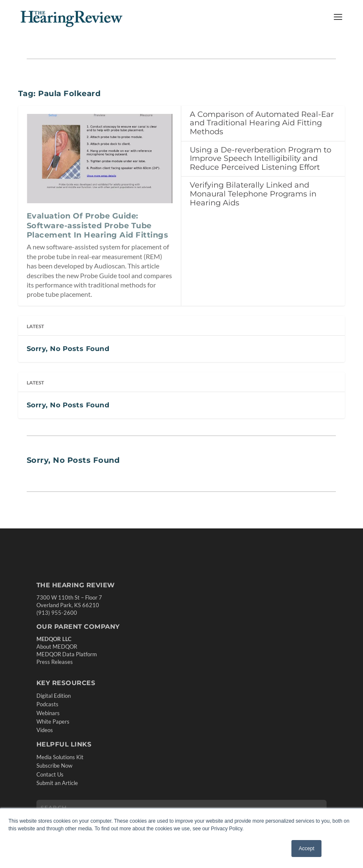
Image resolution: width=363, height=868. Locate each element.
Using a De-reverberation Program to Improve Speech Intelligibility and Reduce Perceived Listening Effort (260, 159)
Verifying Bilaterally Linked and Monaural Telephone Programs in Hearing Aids (253, 194)
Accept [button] (306, 849)
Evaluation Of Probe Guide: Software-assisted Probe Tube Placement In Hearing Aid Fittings (98, 225)
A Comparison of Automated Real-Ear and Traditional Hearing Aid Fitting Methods (262, 123)
